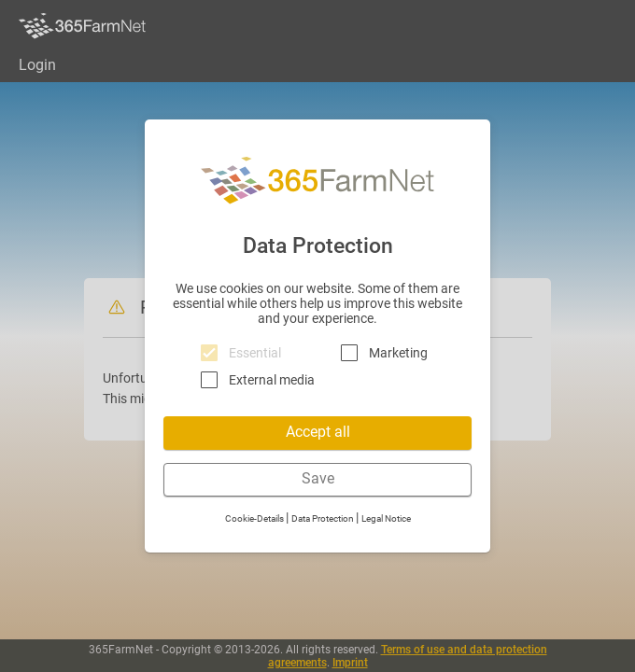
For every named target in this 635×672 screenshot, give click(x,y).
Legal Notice (386, 518)
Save (318, 478)
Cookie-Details (255, 518)
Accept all (318, 432)
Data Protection (324, 518)
